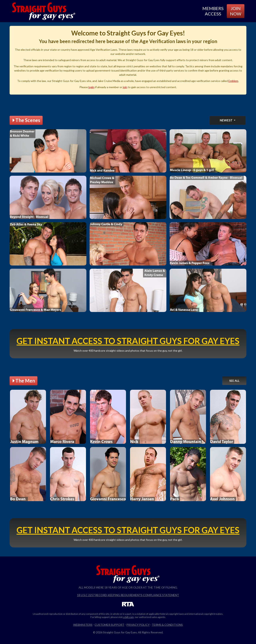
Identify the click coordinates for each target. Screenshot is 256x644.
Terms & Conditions (167, 625)
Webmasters (83, 625)
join (125, 87)
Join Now (236, 11)
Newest (226, 120)
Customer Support (109, 625)
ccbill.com (128, 617)
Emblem (233, 81)
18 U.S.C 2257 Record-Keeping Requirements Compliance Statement (128, 595)
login (91, 87)
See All (234, 381)
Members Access (213, 11)
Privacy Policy (138, 625)
